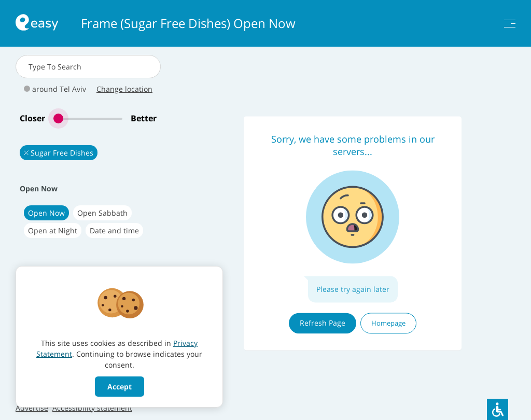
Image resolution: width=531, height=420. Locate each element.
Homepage (388, 323)
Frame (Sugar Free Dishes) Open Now (188, 23)
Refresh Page (323, 323)
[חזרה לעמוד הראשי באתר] (37, 24)
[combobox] (88, 67)
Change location (124, 89)
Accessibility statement (92, 408)
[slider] (88, 118)
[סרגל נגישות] (498, 409)
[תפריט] (510, 24)
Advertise (32, 408)
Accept (120, 387)
